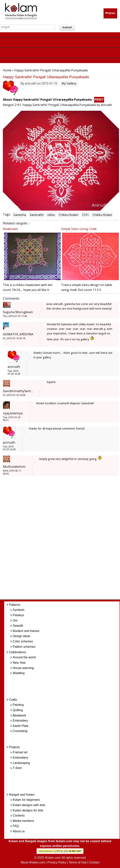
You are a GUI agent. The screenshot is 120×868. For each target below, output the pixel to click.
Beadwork (19, 715)
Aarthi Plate (21, 726)
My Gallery (69, 83)
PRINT (99, 100)
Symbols (18, 610)
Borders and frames (26, 631)
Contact (94, 862)
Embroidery (20, 721)
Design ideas (21, 636)
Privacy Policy (57, 862)
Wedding (19, 673)
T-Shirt (17, 768)
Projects (14, 747)
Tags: (7, 214)
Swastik (18, 626)
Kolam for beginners (26, 800)
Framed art (20, 752)
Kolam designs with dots (29, 805)
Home (7, 70)
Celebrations (17, 652)
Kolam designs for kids (28, 810)
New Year (19, 663)
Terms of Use (78, 862)
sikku (51, 215)
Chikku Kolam (68, 215)
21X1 (85, 215)
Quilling (18, 710)
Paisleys (18, 615)
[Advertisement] (65, 540)
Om (15, 620)
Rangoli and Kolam (22, 795)
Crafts (13, 700)
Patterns (15, 605)
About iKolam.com (33, 862)
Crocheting (20, 731)
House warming (23, 668)
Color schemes (23, 641)
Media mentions (23, 821)
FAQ (16, 826)
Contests (19, 815)
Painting (18, 705)
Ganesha (20, 215)
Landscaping (21, 763)
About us (19, 831)
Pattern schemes (24, 647)
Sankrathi (37, 215)
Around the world (24, 657)
